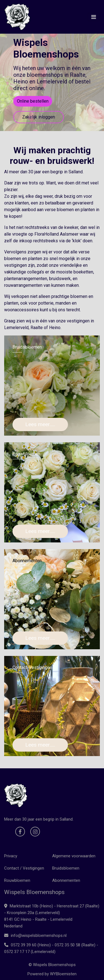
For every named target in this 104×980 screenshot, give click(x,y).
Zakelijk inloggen (39, 117)
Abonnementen (66, 880)
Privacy (11, 856)
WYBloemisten (63, 974)
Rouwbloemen (17, 880)
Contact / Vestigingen (24, 868)
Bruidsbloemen (66, 868)
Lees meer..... (40, 424)
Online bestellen (33, 101)
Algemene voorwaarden (74, 856)
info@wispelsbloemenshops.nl (35, 935)
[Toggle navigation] (94, 17)
